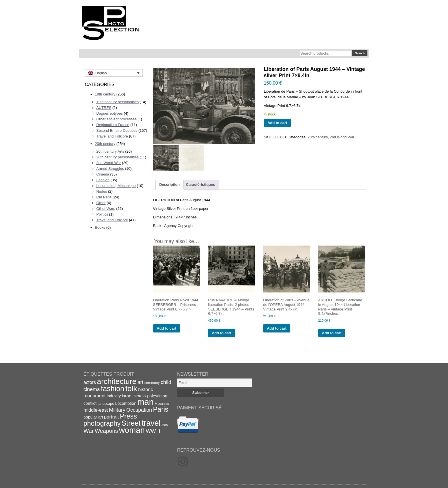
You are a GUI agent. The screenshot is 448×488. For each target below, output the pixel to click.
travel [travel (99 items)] (151, 423)
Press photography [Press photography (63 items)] (110, 420)
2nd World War (109, 163)
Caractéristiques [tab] (201, 185)
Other (101, 203)
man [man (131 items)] (146, 402)
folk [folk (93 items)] (131, 389)
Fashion (103, 180)
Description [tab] (170, 185)
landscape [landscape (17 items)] (106, 404)
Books (100, 227)
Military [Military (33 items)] (117, 410)
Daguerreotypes (110, 113)
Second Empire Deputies (117, 131)
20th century (105, 144)
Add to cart (277, 123)
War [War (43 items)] (89, 431)
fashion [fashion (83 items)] (113, 389)
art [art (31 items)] (140, 382)
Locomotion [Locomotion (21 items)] (126, 403)
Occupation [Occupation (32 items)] (139, 410)
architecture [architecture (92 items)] (117, 381)
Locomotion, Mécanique (116, 186)
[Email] (215, 383)
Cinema (103, 174)
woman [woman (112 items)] (132, 430)
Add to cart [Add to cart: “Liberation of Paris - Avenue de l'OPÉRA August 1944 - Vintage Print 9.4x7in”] (277, 328)
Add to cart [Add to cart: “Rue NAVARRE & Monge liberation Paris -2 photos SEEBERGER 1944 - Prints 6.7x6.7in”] (222, 333)
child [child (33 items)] (166, 382)
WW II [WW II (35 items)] (153, 431)
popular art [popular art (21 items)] (93, 417)
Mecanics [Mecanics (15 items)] (162, 404)
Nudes (102, 191)
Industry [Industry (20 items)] (114, 396)
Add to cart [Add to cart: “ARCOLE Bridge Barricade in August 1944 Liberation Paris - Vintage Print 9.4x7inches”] (332, 333)
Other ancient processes (116, 119)
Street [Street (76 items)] (131, 423)
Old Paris (104, 197)
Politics (102, 214)
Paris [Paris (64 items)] (161, 409)
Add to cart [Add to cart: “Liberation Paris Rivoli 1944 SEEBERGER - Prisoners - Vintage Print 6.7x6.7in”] (167, 328)
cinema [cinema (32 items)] (92, 389)
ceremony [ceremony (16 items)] (152, 383)
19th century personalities (117, 102)
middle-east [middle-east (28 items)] (96, 410)
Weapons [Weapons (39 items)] (106, 431)
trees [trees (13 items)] (165, 425)
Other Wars (106, 209)
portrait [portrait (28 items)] (111, 417)
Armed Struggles (110, 169)
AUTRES (104, 108)
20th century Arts (110, 151)
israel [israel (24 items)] (127, 396)
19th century (105, 94)
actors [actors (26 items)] (90, 382)
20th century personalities (117, 157)
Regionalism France (113, 125)
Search (360, 53)
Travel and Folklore (112, 136)
